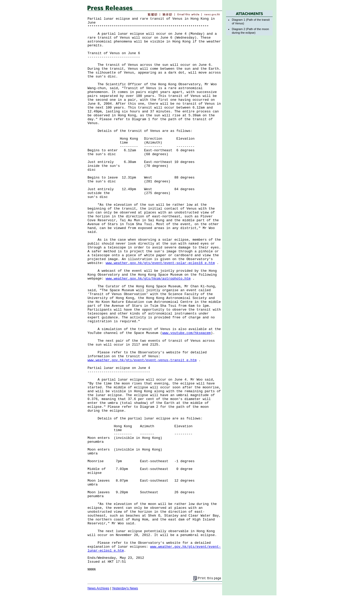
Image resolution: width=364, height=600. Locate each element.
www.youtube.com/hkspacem (187, 333)
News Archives (98, 588)
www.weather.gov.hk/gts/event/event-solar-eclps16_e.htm (160, 263)
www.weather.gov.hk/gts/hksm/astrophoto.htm (148, 279)
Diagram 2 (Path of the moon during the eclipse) (250, 31)
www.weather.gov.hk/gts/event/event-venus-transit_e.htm (142, 360)
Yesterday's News (125, 588)
